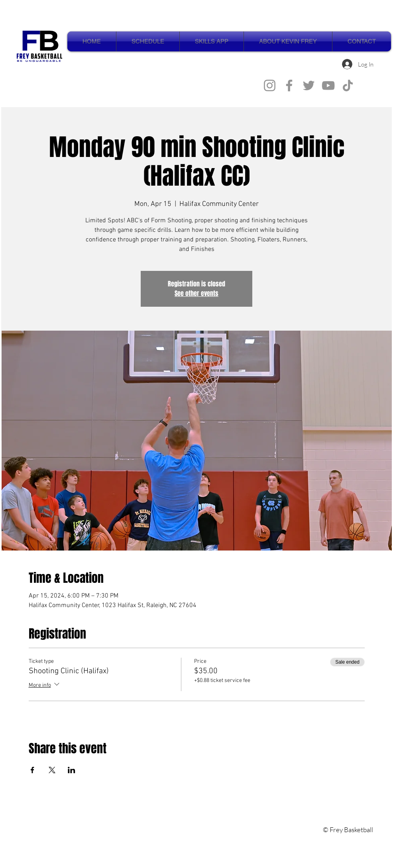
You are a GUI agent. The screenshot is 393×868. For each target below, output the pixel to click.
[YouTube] (328, 85)
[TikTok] (348, 85)
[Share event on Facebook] (32, 770)
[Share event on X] (52, 770)
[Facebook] (289, 85)
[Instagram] (270, 85)
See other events (196, 293)
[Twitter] (309, 85)
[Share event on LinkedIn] (72, 770)
